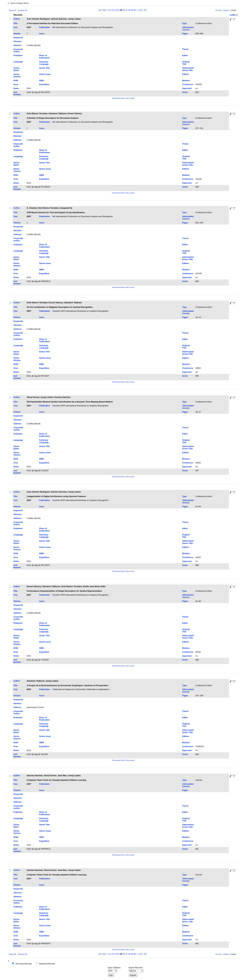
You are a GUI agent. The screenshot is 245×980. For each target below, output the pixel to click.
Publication (44, 27)
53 (115, 10)
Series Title (44, 68)
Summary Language (44, 63)
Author (17, 19)
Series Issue (45, 74)
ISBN (41, 80)
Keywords (18, 37)
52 (113, 10)
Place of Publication (44, 57)
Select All (12, 10)
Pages (185, 34)
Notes (16, 88)
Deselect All (22, 10)
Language (18, 62)
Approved (187, 88)
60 (135, 10)
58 (129, 10)
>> (138, 10)
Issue (42, 34)
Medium (186, 80)
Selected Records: (47, 964)
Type (184, 23)
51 (110, 10)
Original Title (186, 63)
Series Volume (17, 75)
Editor (185, 55)
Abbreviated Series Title (188, 69)
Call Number (17, 93)
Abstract (17, 41)
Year (16, 27)
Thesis (185, 49)
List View (219, 10)
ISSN (16, 80)
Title (15, 23)
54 (118, 10)
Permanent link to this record (123, 98)
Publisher (18, 55)
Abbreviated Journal (188, 28)
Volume (17, 34)
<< (107, 10)
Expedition (44, 84)
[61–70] (143, 10)
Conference (188, 84)
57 (127, 10)
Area (16, 84)
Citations (226, 10)
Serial (185, 92)
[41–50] (102, 10)
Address (17, 45)
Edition (186, 74)
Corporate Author (18, 50)
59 (132, 10)
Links (233, 15)
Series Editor (16, 69)
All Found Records (24, 964)
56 (124, 10)
